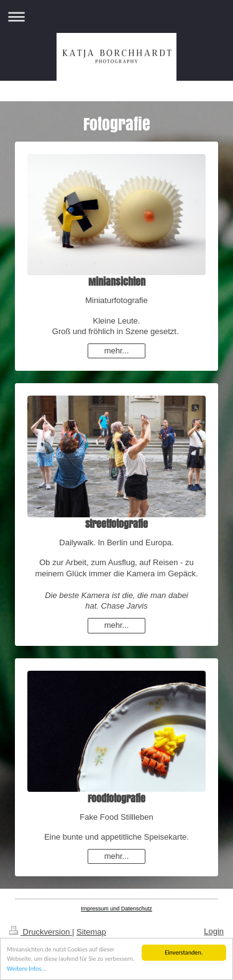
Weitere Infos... (26, 971)
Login (214, 931)
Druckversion (41, 932)
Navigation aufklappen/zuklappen (116, 16)
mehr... (117, 351)
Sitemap (91, 932)
